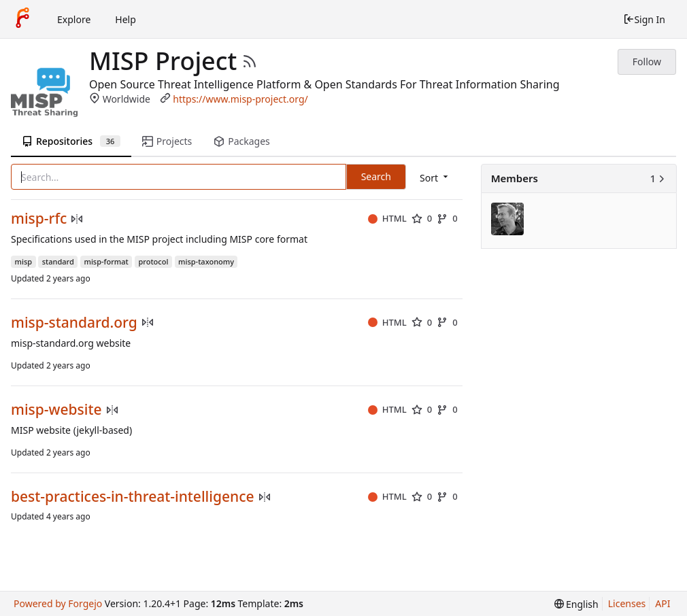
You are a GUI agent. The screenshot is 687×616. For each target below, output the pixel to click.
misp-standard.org (74, 323)
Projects (167, 141)
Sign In (644, 19)
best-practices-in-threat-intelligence (133, 497)
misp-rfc (39, 219)
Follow (647, 62)
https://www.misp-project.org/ (240, 99)
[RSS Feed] (250, 61)
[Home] (22, 19)
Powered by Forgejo (58, 603)
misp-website (56, 410)
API (663, 603)
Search (376, 176)
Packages (241, 141)
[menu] (435, 178)
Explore (74, 19)
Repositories (71, 141)
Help (125, 19)
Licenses (627, 603)
